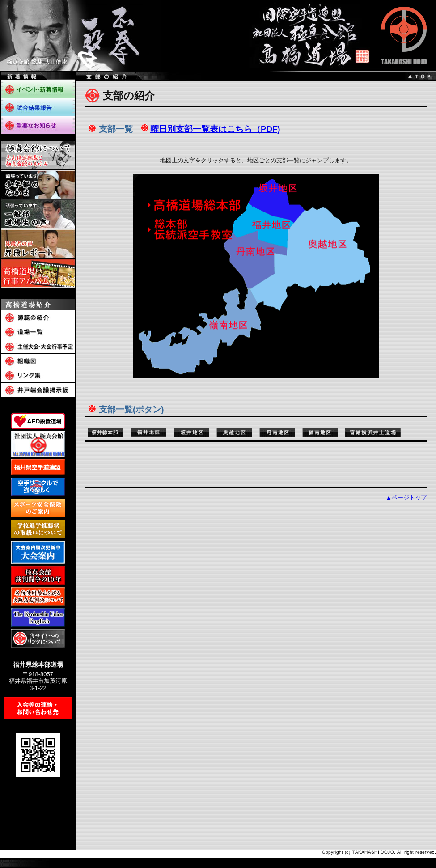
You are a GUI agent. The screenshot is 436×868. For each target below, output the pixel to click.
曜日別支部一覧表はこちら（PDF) (215, 129)
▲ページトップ (406, 498)
